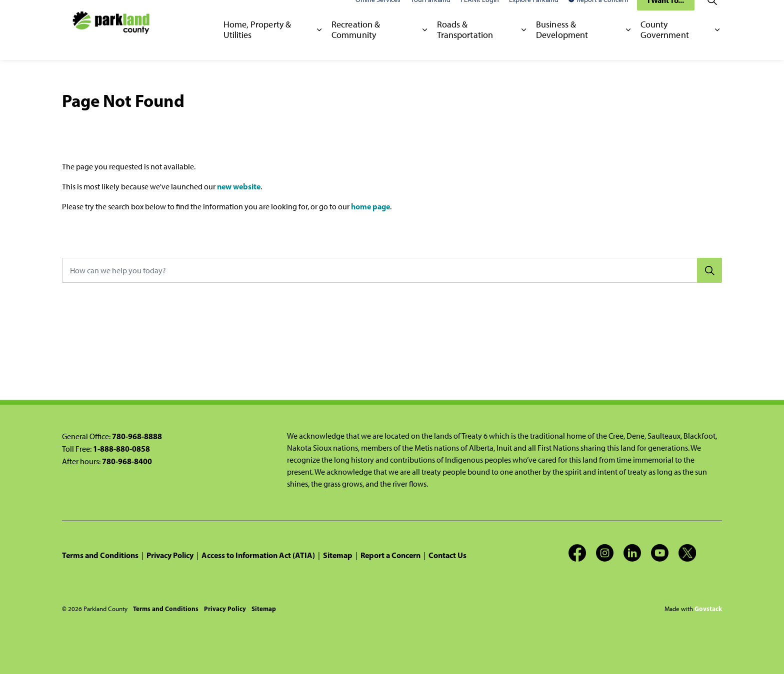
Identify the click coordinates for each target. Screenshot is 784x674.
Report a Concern (598, 15)
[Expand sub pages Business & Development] (628, 45)
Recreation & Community (356, 44)
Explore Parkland (534, 15)
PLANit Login (480, 15)
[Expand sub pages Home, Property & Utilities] (319, 45)
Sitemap (338, 555)
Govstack (708, 609)
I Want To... (666, 15)
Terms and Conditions (100, 555)
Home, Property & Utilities (257, 44)
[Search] (709, 270)
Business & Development (562, 44)
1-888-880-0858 (121, 449)
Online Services (378, 15)
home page (370, 206)
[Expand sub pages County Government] (717, 45)
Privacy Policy (170, 555)
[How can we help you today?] (392, 270)
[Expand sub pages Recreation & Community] (425, 45)
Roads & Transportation (465, 44)
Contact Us (447, 555)
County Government (665, 44)
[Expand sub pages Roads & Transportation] (524, 45)
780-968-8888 (137, 436)
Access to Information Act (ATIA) (258, 555)
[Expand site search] (712, 15)
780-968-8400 (127, 461)
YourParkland (430, 15)
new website (239, 186)
